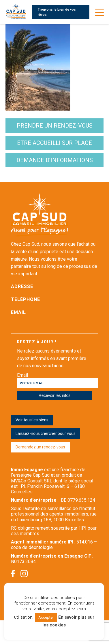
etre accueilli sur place (54, 143)
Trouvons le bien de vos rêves (57, 12)
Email (18, 312)
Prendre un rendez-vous (55, 126)
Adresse (22, 286)
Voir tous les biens (32, 420)
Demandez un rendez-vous (40, 447)
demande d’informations (55, 160)
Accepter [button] (46, 617)
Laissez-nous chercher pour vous (46, 433)
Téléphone (26, 299)
